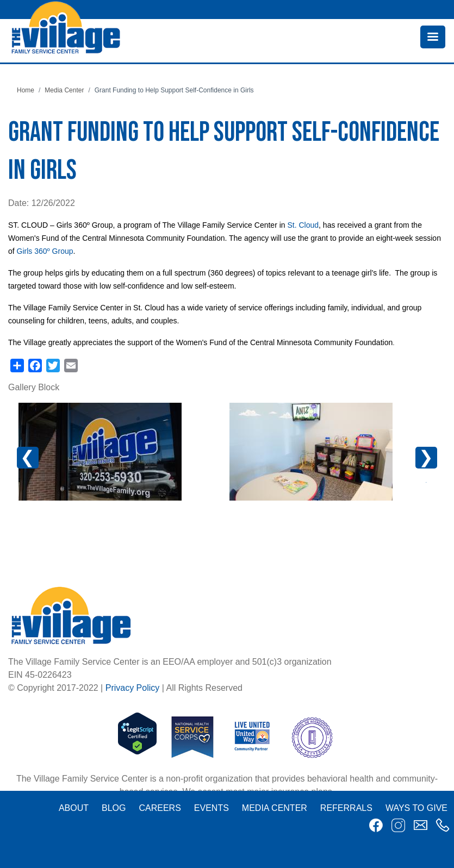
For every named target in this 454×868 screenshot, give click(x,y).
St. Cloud (303, 225)
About (74, 808)
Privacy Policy (133, 688)
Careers (160, 808)
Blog (114, 808)
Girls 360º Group (45, 251)
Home (26, 90)
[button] (100, 452)
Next (426, 458)
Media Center (64, 90)
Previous (36, 463)
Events (212, 808)
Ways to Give (416, 808)
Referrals (346, 808)
